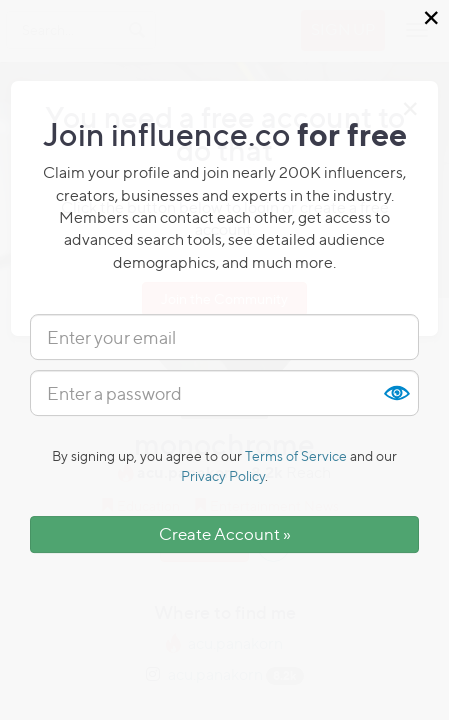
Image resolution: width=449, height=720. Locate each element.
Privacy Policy (223, 475)
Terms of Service (296, 455)
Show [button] (396, 393)
